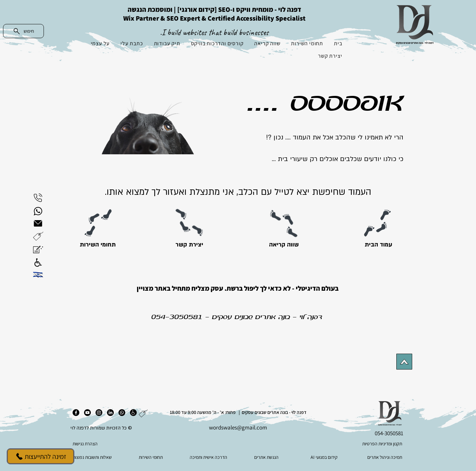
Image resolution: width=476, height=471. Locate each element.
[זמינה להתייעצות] (41, 456)
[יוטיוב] (87, 413)
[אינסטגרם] (99, 413)
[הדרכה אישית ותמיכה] (209, 457)
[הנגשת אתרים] (267, 457)
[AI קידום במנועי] (325, 457)
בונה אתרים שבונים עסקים (251, 317)
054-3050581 (177, 317)
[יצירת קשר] (189, 245)
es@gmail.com (249, 427)
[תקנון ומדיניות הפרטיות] (369, 444)
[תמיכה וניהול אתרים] (382, 457)
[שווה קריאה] (284, 245)
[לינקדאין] (110, 413)
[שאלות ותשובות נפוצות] (94, 457)
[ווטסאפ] (122, 413)
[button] (38, 236)
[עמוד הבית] (378, 245)
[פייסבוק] (76, 413)
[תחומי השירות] (98, 245)
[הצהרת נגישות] (106, 444)
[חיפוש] (23, 31)
